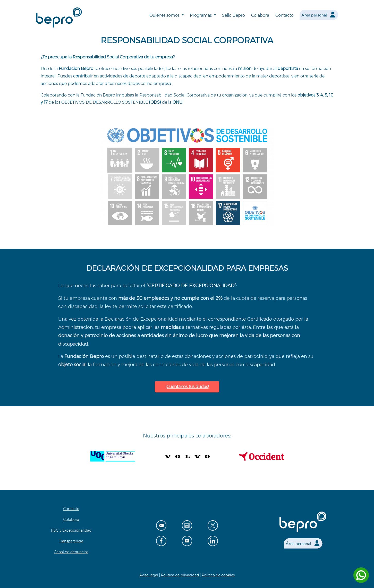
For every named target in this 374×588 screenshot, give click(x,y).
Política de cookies (218, 575)
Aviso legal (149, 575)
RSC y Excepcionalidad (71, 530)
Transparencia (71, 541)
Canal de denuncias (71, 552)
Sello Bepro (233, 15)
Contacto (284, 15)
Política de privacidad (180, 575)
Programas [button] (201, 15)
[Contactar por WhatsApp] (361, 575)
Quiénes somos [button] (165, 15)
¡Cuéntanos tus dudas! (187, 387)
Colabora (260, 15)
